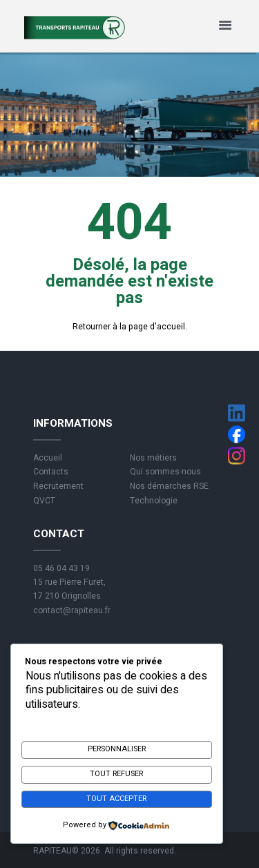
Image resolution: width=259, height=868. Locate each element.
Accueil (48, 458)
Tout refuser (116, 774)
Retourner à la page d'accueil (129, 327)
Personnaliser (117, 749)
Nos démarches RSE (169, 486)
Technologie (154, 501)
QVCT (44, 501)
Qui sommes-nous (165, 472)
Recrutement (58, 486)
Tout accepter (116, 799)
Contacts (51, 472)
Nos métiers (153, 458)
